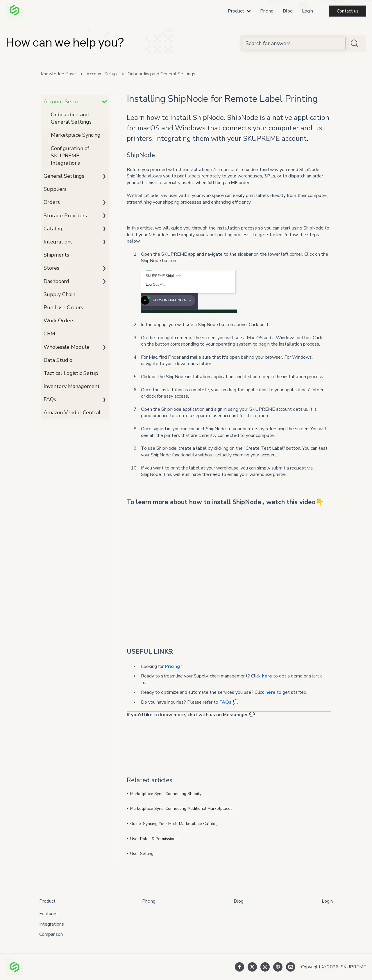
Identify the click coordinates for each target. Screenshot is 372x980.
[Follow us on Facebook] (239, 967)
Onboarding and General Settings (161, 74)
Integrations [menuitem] (58, 242)
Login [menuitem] (327, 901)
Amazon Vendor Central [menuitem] (72, 412)
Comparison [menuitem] (51, 934)
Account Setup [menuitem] (62, 102)
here (267, 676)
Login (307, 11)
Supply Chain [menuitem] (59, 294)
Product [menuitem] (47, 901)
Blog (288, 11)
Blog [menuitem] (239, 901)
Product (236, 11)
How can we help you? (65, 42)
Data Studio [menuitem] (58, 360)
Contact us (348, 11)
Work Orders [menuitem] (59, 321)
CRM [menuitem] (49, 334)
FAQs (226, 702)
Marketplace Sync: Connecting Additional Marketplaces (181, 809)
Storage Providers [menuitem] (65, 216)
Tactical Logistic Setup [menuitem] (71, 373)
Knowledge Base (58, 74)
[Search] (355, 43)
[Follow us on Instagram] (265, 967)
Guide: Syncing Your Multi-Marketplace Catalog (174, 824)
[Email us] (291, 967)
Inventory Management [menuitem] (72, 386)
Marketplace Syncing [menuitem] (76, 135)
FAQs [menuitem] (50, 399)
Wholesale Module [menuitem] (67, 347)
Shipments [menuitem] (56, 255)
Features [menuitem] (48, 914)
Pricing (267, 11)
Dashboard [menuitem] (56, 281)
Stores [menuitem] (51, 268)
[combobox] (294, 43)
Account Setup (102, 74)
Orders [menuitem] (52, 202)
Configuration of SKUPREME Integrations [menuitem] (70, 156)
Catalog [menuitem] (53, 229)
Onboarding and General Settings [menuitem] (71, 118)
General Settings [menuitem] (64, 176)
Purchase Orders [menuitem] (63, 307)
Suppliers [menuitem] (55, 189)
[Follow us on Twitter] (252, 967)
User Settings (143, 854)
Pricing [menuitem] (149, 901)
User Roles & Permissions (154, 839)
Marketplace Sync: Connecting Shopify (166, 794)
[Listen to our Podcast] (278, 967)
